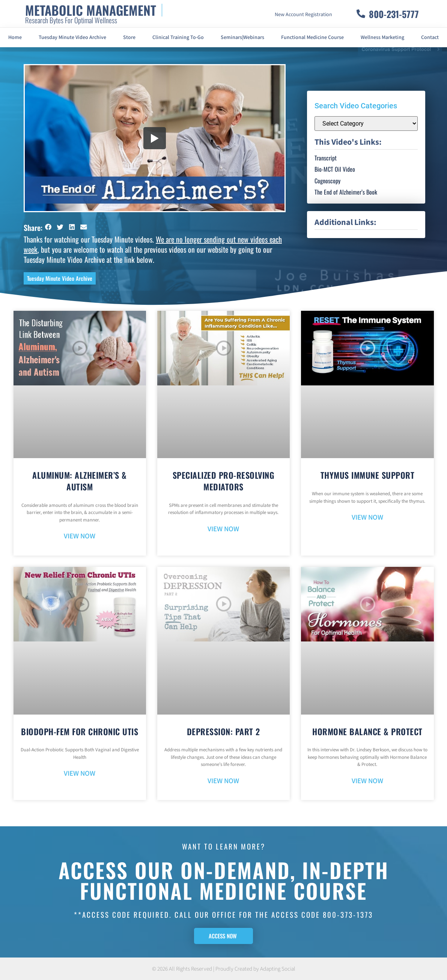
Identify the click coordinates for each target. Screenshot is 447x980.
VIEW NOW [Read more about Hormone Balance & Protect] (367, 781)
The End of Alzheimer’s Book (346, 192)
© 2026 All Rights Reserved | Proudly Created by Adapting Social (224, 969)
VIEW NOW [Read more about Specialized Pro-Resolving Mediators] (223, 529)
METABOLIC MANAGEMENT (91, 10)
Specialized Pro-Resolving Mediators (224, 481)
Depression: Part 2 (223, 731)
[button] (48, 227)
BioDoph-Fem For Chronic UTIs (80, 731)
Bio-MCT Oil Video (335, 169)
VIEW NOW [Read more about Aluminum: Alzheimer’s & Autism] (80, 536)
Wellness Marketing (382, 37)
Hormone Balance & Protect (367, 731)
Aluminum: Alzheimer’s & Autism (80, 481)
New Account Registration (303, 15)
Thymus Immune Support (368, 475)
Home (15, 37)
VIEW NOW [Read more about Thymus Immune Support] (367, 518)
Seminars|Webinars (242, 37)
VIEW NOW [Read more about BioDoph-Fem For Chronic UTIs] (80, 774)
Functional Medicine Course (312, 37)
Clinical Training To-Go (178, 37)
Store (129, 37)
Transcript (326, 158)
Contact (430, 37)
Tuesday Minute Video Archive (72, 37)
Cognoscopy (327, 181)
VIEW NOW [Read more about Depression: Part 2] (223, 781)
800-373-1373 (348, 914)
